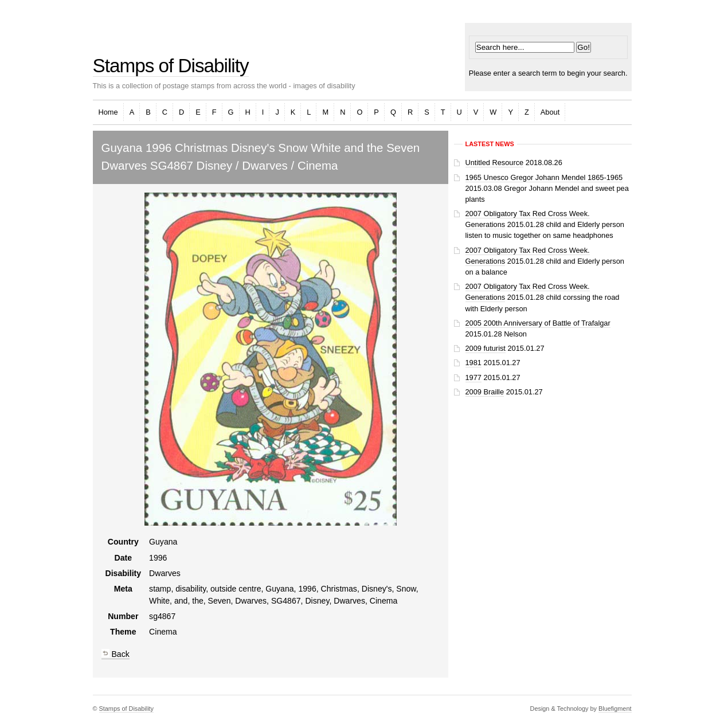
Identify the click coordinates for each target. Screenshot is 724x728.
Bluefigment (615, 709)
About (550, 112)
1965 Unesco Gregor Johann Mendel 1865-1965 (544, 177)
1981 (473, 363)
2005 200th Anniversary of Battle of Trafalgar (538, 323)
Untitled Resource (495, 163)
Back (116, 654)
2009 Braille (485, 392)
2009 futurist (486, 348)
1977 (473, 377)
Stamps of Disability (171, 66)
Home (108, 112)
